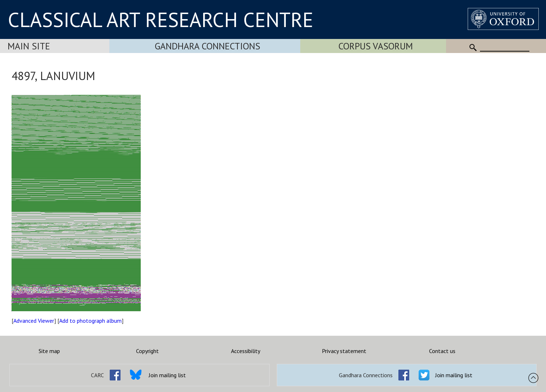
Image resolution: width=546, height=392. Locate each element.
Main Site (29, 46)
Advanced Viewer (34, 321)
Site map (49, 351)
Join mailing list (167, 375)
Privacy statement (344, 351)
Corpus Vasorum (376, 46)
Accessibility (246, 351)
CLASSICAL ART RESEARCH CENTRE (161, 19)
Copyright (147, 351)
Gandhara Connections (208, 46)
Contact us (442, 351)
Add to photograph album (90, 321)
